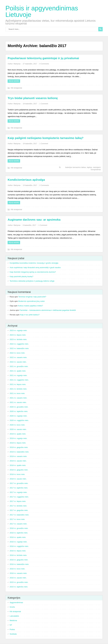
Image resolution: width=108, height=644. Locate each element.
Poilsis (12, 629)
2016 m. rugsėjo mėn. (18, 542)
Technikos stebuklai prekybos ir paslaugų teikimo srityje (32, 281)
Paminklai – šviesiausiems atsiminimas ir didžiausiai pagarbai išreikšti (48, 310)
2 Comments (44, 185)
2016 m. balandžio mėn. (19, 564)
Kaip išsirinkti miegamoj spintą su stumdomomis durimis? (33, 272)
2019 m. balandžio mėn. (19, 452)
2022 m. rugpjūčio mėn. (19, 344)
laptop (89, 167)
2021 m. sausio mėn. (18, 402)
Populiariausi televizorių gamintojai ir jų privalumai (43, 58)
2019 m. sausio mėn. (18, 461)
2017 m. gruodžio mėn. (19, 483)
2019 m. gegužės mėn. (19, 447)
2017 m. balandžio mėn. (19, 515)
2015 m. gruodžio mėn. (19, 582)
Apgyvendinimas (16, 602)
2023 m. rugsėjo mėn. (18, 330)
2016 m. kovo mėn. (17, 569)
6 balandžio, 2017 (29, 225)
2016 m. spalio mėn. (18, 537)
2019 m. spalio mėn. (18, 434)
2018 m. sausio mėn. (18, 479)
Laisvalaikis (14, 616)
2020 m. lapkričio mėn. (19, 411)
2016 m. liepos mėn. (18, 551)
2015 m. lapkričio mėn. (19, 587)
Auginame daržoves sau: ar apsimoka (34, 220)
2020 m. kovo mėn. (17, 425)
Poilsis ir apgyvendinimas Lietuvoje (42, 11)
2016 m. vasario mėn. (18, 573)
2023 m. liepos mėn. (18, 335)
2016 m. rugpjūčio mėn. (19, 546)
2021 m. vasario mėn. (18, 398)
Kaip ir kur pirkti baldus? (30, 315)
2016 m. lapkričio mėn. (19, 533)
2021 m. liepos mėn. (18, 384)
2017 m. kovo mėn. (17, 519)
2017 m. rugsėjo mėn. (18, 492)
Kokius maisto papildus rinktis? (31, 306)
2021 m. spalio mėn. (18, 371)
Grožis (12, 607)
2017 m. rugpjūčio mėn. (19, 497)
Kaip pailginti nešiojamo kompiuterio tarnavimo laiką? (45, 138)
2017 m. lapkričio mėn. (19, 488)
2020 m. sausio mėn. (18, 429)
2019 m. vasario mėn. (18, 456)
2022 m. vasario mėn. (18, 357)
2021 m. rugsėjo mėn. (18, 375)
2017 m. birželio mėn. (18, 506)
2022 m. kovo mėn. (17, 353)
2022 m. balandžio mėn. (19, 348)
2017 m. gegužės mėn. (19, 510)
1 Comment (44, 104)
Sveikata (13, 634)
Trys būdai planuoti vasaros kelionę (33, 98)
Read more (14, 81)
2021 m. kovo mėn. (17, 393)
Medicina (13, 620)
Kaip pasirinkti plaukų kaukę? (21, 276)
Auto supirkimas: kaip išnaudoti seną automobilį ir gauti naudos (35, 267)
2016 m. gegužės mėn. (19, 560)
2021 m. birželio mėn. (18, 389)
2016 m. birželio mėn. (18, 555)
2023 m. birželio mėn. (18, 339)
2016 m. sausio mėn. (18, 578)
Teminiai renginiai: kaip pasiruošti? (32, 297)
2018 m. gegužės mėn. (19, 470)
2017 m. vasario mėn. (18, 524)
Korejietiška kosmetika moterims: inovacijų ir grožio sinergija (34, 263)
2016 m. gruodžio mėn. (19, 528)
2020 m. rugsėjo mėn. (18, 416)
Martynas (17, 64)
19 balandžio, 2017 (30, 104)
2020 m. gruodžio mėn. (19, 407)
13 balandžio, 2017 (30, 185)
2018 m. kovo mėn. (17, 474)
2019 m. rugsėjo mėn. (18, 438)
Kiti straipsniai (16, 88)
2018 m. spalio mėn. (18, 465)
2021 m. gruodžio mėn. (19, 366)
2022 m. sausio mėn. (18, 362)
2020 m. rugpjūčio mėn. (19, 420)
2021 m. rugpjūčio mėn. (19, 380)
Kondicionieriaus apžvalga (26, 180)
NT (11, 625)
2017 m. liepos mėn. (18, 501)
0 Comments (44, 64)
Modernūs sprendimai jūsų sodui (31, 301)
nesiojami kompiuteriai (96, 168)
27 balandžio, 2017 (30, 64)
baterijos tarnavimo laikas (76, 167)
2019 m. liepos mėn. (18, 443)
